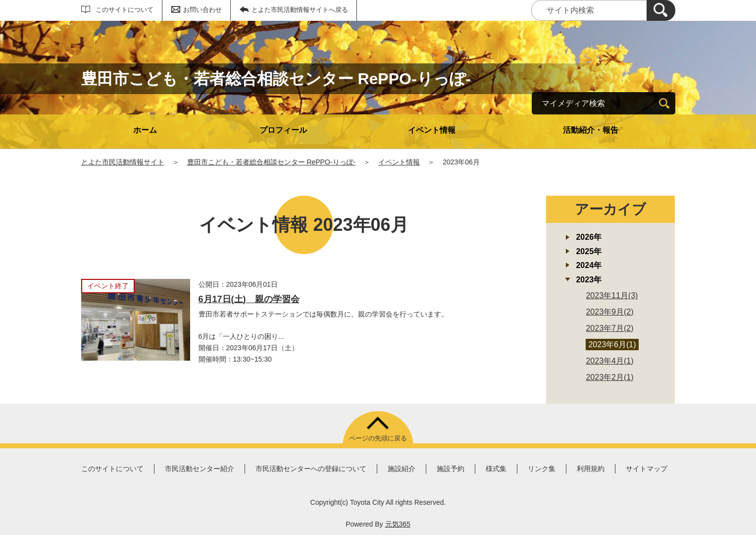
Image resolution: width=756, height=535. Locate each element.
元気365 (398, 524)
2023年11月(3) (612, 295)
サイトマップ (647, 469)
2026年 (589, 237)
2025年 (589, 251)
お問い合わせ (202, 10)
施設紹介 (402, 469)
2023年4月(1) (609, 361)
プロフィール (283, 130)
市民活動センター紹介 (200, 469)
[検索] (661, 10)
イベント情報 (432, 130)
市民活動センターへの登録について (311, 469)
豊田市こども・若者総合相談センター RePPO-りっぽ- (272, 162)
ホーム (145, 130)
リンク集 (542, 469)
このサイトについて (125, 10)
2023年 (589, 280)
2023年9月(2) (609, 312)
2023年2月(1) (609, 377)
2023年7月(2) (609, 328)
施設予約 (451, 469)
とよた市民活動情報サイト (123, 162)
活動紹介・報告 (591, 130)
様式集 (496, 469)
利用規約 (591, 469)
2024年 (589, 265)
